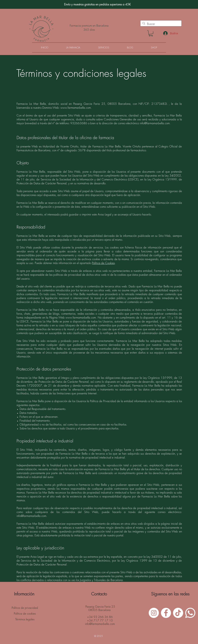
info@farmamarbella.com (155, 123)
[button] (151, 33)
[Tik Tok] (178, 613)
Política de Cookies (103, 263)
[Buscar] (161, 24)
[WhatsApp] (190, 613)
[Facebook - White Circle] (166, 613)
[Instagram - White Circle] (154, 613)
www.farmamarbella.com (76, 108)
